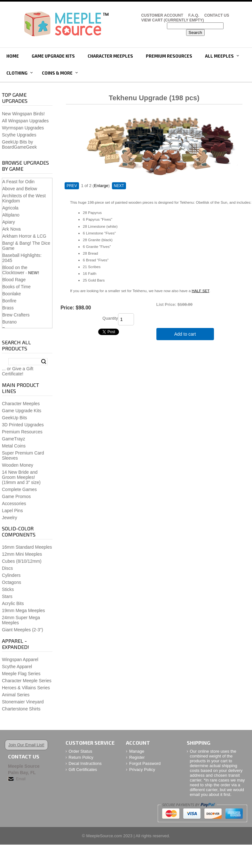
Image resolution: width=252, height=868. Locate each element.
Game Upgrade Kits (53, 56)
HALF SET (201, 291)
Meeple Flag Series (21, 674)
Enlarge (101, 186)
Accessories (14, 504)
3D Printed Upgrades (23, 425)
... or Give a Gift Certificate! (18, 371)
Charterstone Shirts (21, 709)
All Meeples (219, 56)
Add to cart (185, 334)
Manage (137, 751)
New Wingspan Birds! (23, 114)
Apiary (9, 222)
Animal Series (16, 695)
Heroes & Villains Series (26, 688)
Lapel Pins (12, 511)
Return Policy (81, 757)
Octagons (12, 582)
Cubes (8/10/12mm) (22, 561)
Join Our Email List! (26, 745)
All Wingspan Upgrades (25, 121)
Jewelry (9, 518)
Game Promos (16, 496)
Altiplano (11, 215)
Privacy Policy (142, 770)
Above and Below (20, 189)
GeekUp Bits (15, 418)
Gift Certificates (83, 770)
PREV (72, 186)
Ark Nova (12, 229)
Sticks (8, 589)
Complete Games (19, 489)
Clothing (17, 73)
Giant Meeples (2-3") (23, 630)
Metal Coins (14, 446)
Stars (7, 596)
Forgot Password (145, 763)
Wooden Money (18, 465)
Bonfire (9, 301)
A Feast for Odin (18, 182)
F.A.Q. (194, 15)
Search (44, 362)
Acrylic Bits (13, 603)
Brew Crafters (16, 315)
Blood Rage (14, 280)
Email (21, 779)
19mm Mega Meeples (24, 610)
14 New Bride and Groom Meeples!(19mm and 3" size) (21, 477)
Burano (9, 322)
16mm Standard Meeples (27, 547)
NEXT (119, 186)
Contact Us (217, 15)
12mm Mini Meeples (22, 554)
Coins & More (57, 73)
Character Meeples (110, 56)
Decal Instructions (85, 763)
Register (137, 757)
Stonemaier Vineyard (23, 702)
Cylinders (11, 575)
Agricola (10, 208)
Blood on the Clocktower (15, 270)
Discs (7, 568)
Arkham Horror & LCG (24, 236)
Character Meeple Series (27, 681)
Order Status (81, 751)
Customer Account (162, 15)
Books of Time (16, 287)
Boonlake (12, 294)
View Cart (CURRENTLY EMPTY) (172, 20)
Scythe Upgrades (19, 135)
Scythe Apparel (17, 667)
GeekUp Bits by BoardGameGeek (19, 144)
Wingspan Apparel (20, 659)
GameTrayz (14, 439)
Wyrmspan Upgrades (23, 128)
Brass (8, 308)
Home (13, 56)
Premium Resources (169, 56)
